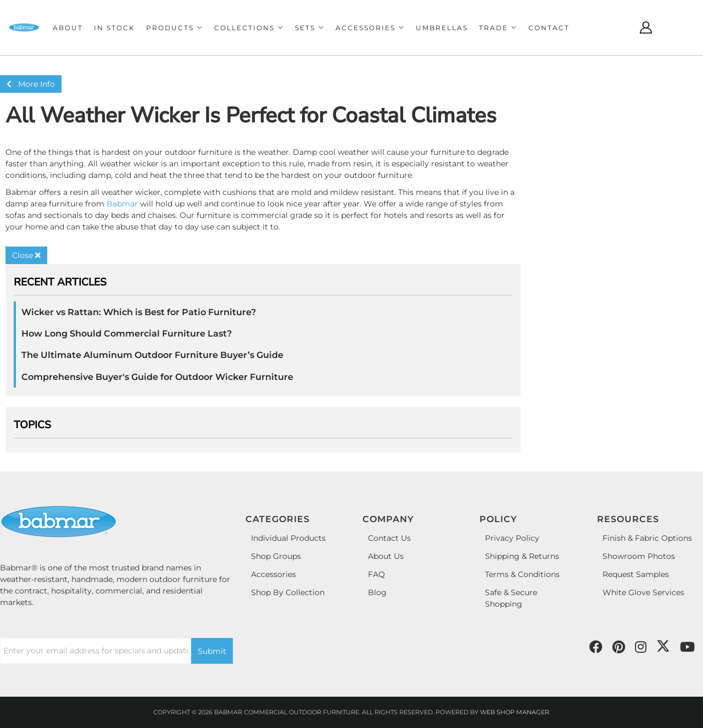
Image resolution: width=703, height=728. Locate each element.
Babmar (122, 204)
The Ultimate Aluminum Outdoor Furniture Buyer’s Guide (152, 355)
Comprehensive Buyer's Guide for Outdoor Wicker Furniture (157, 377)
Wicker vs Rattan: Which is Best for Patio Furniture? (139, 312)
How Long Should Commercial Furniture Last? (127, 334)
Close (26, 255)
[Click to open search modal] (618, 27)
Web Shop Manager (515, 712)
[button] (175, 28)
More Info (31, 84)
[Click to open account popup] (646, 27)
